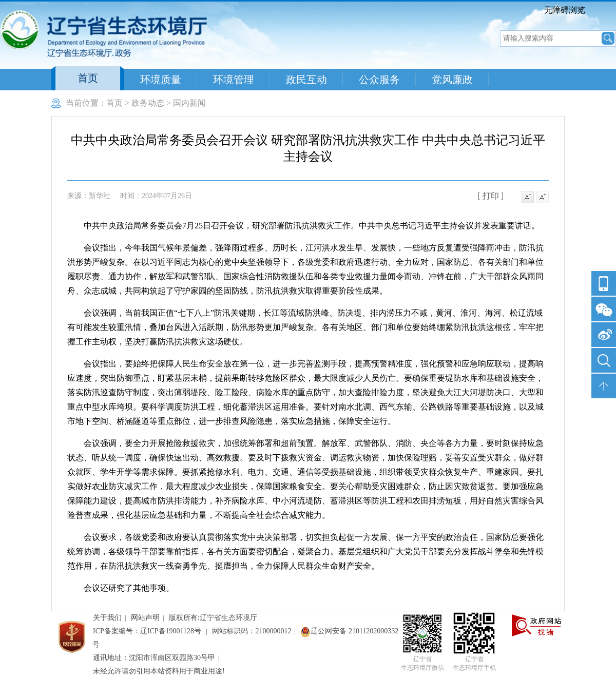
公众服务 (379, 80)
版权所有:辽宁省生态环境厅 (213, 618)
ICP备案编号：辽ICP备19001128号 (148, 631)
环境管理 (234, 80)
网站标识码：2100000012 (252, 631)
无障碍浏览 (565, 10)
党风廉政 (452, 80)
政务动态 (148, 103)
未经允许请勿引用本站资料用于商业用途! (159, 671)
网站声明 (145, 618)
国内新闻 (189, 103)
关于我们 (107, 618)
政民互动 (306, 80)
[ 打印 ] (490, 196)
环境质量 (161, 80)
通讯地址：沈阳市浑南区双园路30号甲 (154, 658)
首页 (88, 78)
